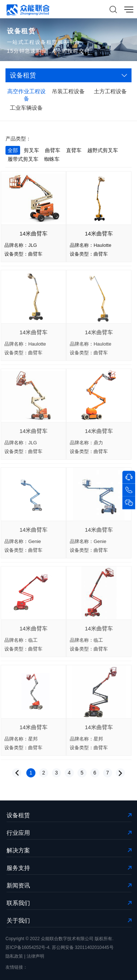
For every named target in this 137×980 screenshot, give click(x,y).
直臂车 (74, 150)
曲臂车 (53, 150)
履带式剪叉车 (23, 159)
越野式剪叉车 (103, 150)
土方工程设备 (110, 91)
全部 (13, 150)
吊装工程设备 (68, 91)
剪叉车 (31, 150)
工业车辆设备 (26, 108)
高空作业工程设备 (26, 95)
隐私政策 (14, 956)
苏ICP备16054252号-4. (28, 947)
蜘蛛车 (52, 159)
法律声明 (35, 956)
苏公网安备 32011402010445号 (83, 947)
